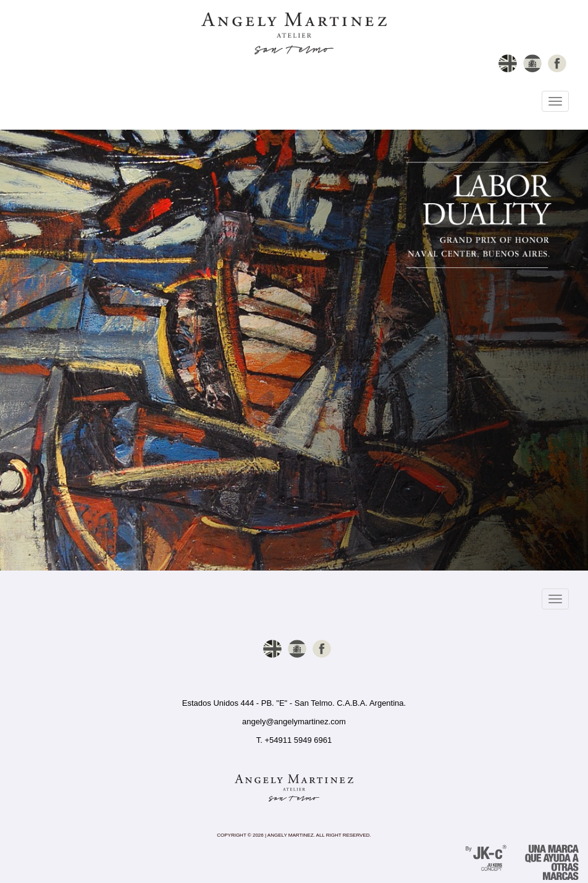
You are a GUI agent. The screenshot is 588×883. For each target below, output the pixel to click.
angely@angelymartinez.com (294, 722)
